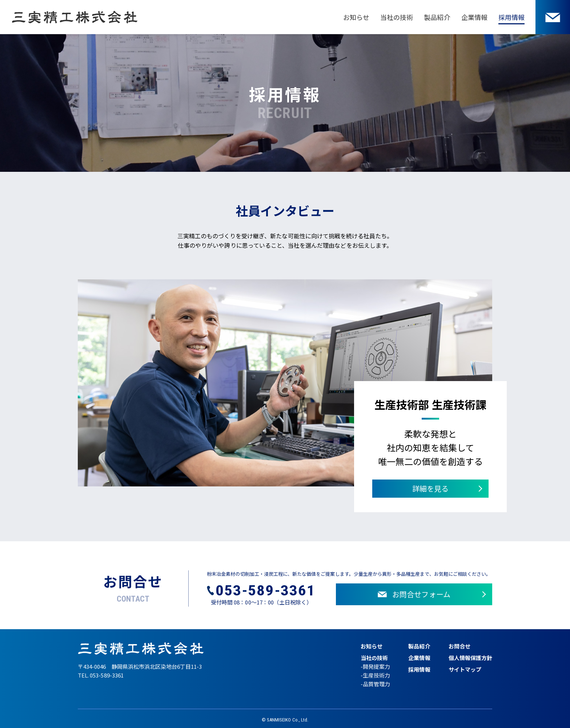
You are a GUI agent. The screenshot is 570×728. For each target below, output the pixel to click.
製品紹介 (437, 17)
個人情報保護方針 (470, 658)
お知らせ (356, 17)
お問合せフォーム (414, 594)
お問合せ (459, 646)
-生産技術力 (375, 675)
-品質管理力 (375, 684)
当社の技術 (397, 17)
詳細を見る (430, 488)
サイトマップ (465, 669)
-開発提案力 (375, 666)
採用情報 (511, 17)
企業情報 (474, 17)
